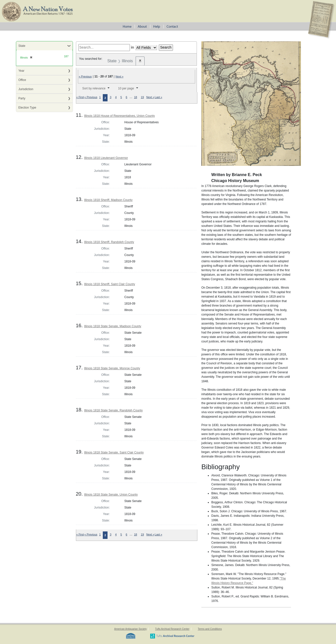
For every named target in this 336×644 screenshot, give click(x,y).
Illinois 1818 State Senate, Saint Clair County (114, 452)
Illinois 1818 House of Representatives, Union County (119, 116)
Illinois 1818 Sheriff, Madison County (108, 200)
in (133, 47)
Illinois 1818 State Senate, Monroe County (112, 368)
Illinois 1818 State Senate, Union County (111, 495)
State (22, 46)
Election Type (27, 108)
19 (142, 97)
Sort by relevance (94, 88)
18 (135, 97)
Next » (119, 76)
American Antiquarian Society (131, 629)
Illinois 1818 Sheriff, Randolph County (109, 242)
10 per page (126, 88)
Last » (159, 97)
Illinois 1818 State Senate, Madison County (113, 326)
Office (22, 80)
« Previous (85, 76)
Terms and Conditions (210, 629)
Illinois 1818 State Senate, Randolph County (113, 410)
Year (21, 71)
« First (80, 97)
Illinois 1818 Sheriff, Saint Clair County (110, 284)
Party (22, 98)
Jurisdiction (26, 89)
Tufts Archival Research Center (172, 629)
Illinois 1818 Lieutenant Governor (106, 158)
